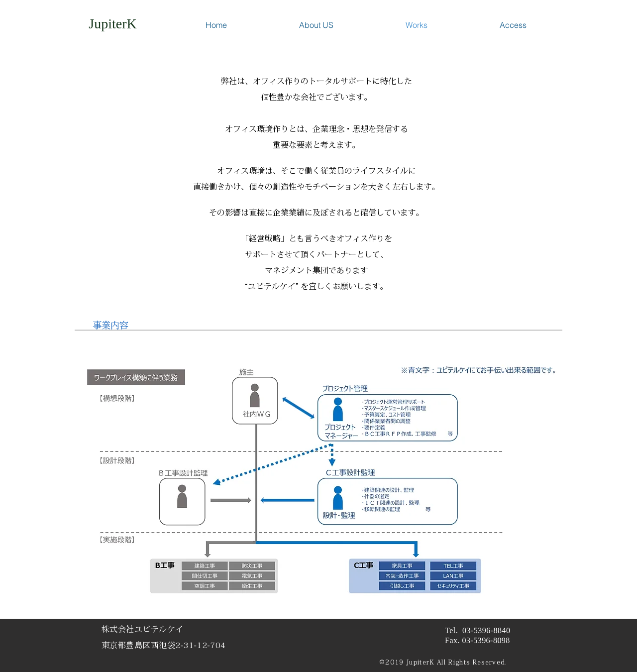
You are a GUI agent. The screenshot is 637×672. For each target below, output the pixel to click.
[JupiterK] (113, 24)
